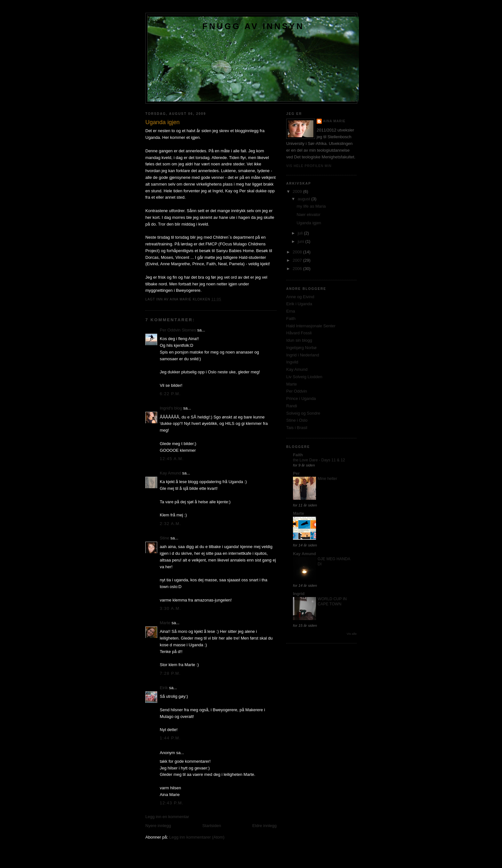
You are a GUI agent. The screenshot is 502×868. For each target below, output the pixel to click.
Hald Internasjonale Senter (311, 326)
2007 (298, 260)
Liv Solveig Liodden (304, 377)
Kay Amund (170, 473)
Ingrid (299, 594)
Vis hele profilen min (309, 166)
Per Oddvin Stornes (178, 330)
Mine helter (327, 479)
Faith (291, 319)
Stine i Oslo (297, 420)
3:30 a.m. (170, 608)
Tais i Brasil (297, 428)
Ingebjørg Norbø (301, 348)
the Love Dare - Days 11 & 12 (319, 460)
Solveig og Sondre (303, 413)
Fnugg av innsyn (253, 26)
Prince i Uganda (301, 398)
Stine (165, 538)
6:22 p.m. (170, 394)
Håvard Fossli (299, 333)
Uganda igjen (309, 223)
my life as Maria (311, 206)
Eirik (164, 688)
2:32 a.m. (170, 524)
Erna (291, 311)
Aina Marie (334, 121)
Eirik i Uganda (299, 304)
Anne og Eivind (300, 297)
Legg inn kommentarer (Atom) (197, 837)
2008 (298, 252)
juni (302, 241)
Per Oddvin (297, 391)
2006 (298, 269)
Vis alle (352, 634)
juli (301, 233)
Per (296, 473)
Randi (292, 406)
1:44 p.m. (170, 738)
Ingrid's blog (171, 408)
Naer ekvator (308, 215)
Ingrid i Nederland (303, 355)
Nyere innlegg (158, 826)
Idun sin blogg (299, 340)
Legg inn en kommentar (167, 817)
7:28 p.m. (170, 673)
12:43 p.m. (172, 803)
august (305, 199)
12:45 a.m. (172, 459)
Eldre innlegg (264, 826)
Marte (165, 623)
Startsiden (212, 826)
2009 (298, 191)
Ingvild (292, 362)
